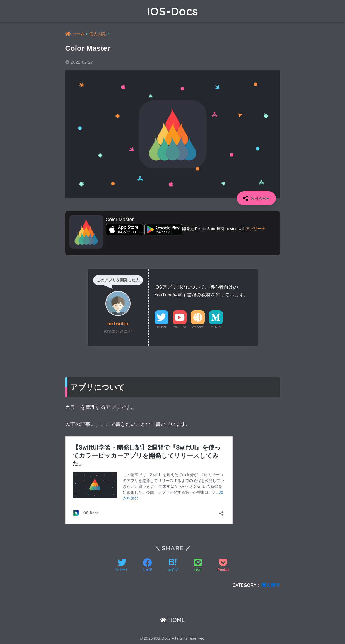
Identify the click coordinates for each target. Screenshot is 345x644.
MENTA (216, 327)
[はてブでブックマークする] (173, 566)
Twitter (161, 327)
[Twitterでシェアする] (122, 566)
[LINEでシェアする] (198, 566)
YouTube (180, 327)
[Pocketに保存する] (223, 566)
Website (198, 327)
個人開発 (271, 585)
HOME (172, 620)
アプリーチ (255, 229)
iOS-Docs (172, 11)
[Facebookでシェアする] (147, 566)
